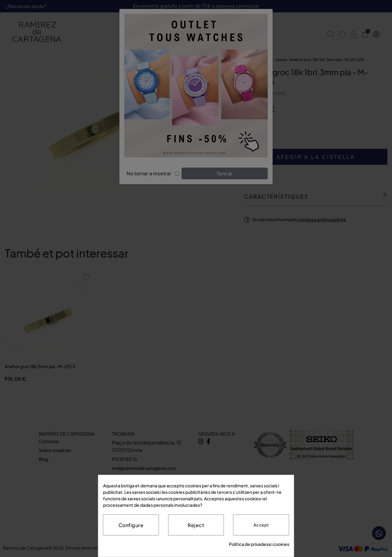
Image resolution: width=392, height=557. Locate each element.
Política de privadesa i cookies (259, 544)
